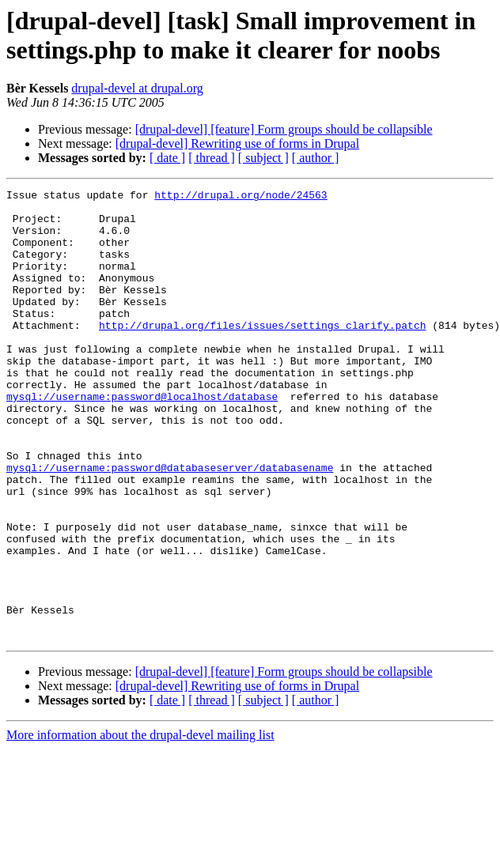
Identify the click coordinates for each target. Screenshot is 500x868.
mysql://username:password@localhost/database (142, 439)
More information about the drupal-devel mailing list (140, 825)
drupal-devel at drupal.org (137, 88)
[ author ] (316, 158)
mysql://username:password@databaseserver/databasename (170, 524)
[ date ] (167, 158)
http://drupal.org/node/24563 (241, 197)
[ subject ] (263, 158)
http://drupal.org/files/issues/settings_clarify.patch (262, 353)
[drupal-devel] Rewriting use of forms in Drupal (237, 143)
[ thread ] (212, 158)
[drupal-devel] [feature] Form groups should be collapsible (284, 129)
